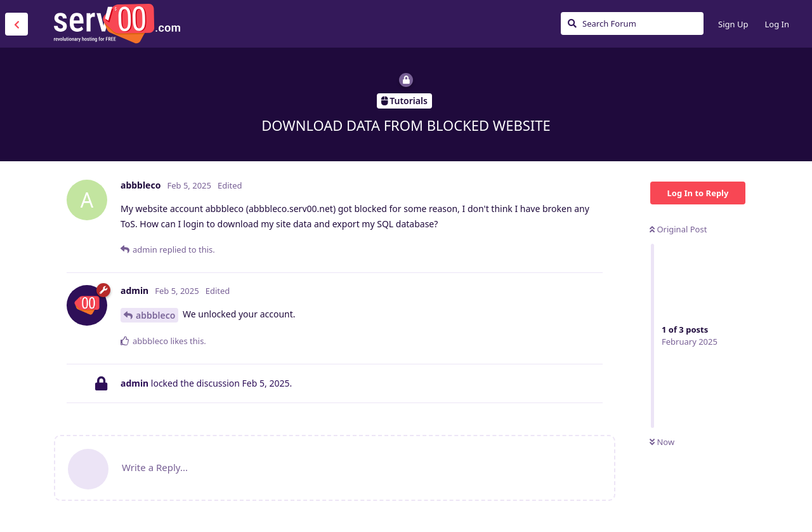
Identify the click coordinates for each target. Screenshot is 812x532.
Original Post (678, 229)
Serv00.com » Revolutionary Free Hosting (117, 23)
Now (662, 442)
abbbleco (155, 315)
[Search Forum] (632, 23)
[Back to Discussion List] (16, 24)
